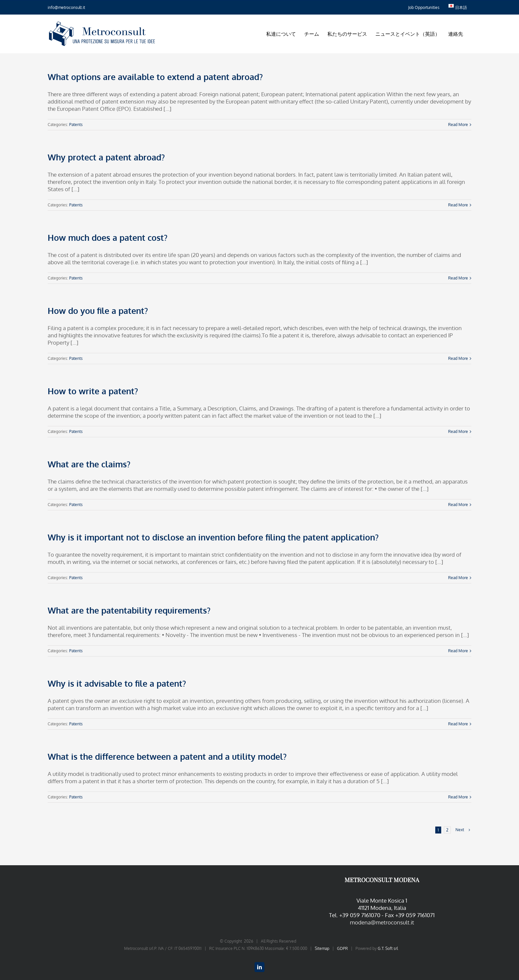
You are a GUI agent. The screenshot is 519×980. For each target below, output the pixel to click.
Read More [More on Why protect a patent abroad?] (458, 205)
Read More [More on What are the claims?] (458, 505)
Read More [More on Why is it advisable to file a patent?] (458, 724)
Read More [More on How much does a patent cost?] (458, 278)
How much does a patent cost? (108, 237)
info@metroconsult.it (66, 7)
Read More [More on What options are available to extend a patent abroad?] (458, 125)
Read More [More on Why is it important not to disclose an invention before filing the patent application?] (458, 578)
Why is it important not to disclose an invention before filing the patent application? (213, 537)
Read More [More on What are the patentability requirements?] (458, 651)
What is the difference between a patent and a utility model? (167, 756)
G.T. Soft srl (388, 948)
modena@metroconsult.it (382, 922)
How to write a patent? (93, 391)
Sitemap (322, 948)
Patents (76, 125)
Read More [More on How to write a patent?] (458, 431)
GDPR (342, 948)
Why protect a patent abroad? (106, 157)
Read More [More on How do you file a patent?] (458, 358)
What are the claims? (89, 464)
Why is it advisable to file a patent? (117, 683)
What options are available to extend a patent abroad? (155, 77)
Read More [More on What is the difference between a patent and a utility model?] (458, 797)
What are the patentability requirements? (129, 610)
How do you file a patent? (98, 311)
